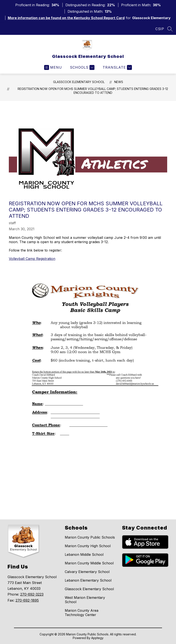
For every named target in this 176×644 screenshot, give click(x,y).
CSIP (160, 29)
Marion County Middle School (89, 563)
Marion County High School (88, 546)
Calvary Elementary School (87, 572)
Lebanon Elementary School (88, 580)
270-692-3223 (32, 594)
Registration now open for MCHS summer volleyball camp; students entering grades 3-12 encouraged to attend (93, 91)
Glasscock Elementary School (79, 82)
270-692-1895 (27, 600)
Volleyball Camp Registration (32, 259)
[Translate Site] (117, 67)
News (119, 82)
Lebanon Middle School (84, 554)
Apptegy (97, 638)
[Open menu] (53, 67)
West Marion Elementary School (85, 600)
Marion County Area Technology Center (82, 613)
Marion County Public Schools (90, 537)
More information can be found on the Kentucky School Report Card (66, 18)
